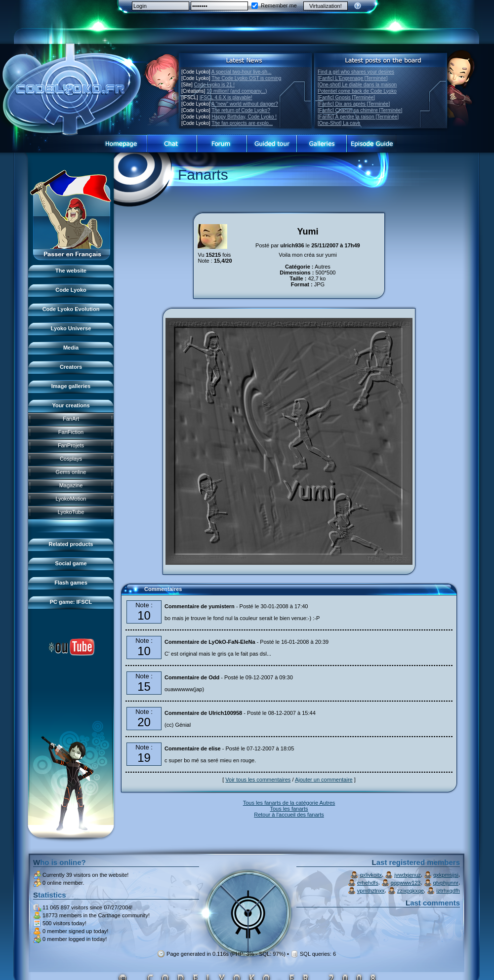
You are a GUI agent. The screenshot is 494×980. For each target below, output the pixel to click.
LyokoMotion (71, 499)
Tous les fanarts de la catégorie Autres (289, 803)
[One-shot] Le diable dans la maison (357, 85)
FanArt (71, 419)
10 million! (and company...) (237, 91)
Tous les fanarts (289, 809)
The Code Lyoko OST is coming (246, 78)
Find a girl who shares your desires (356, 72)
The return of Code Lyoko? (241, 110)
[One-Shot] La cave (339, 123)
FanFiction (71, 432)
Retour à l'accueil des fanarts (289, 815)
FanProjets (71, 445)
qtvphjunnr (446, 883)
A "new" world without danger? (245, 104)
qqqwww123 (406, 883)
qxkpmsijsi (446, 875)
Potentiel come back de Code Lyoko (357, 91)
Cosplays (71, 459)
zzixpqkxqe (411, 891)
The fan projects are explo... (242, 123)
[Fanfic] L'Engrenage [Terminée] (352, 78)
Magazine (71, 485)
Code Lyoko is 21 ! (214, 85)
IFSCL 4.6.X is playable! (226, 98)
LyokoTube (71, 512)
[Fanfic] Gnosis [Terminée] (346, 98)
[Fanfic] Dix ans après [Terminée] (354, 104)
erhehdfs (368, 883)
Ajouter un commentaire (324, 780)
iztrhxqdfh (448, 891)
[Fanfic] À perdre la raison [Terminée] (358, 117)
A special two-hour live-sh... (242, 72)
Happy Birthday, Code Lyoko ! (244, 117)
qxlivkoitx (371, 875)
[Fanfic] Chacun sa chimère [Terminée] (360, 110)
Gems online (71, 472)
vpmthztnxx (371, 891)
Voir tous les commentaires (258, 780)
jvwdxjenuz (408, 875)
